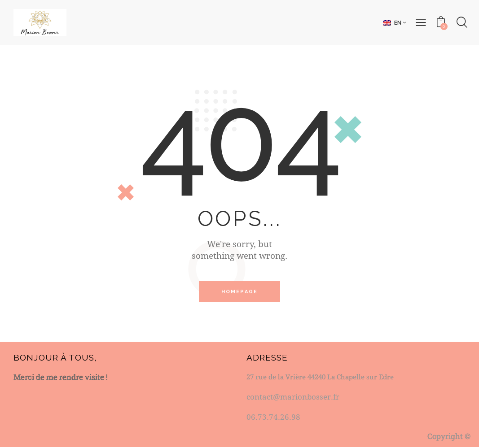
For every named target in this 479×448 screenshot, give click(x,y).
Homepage (240, 292)
